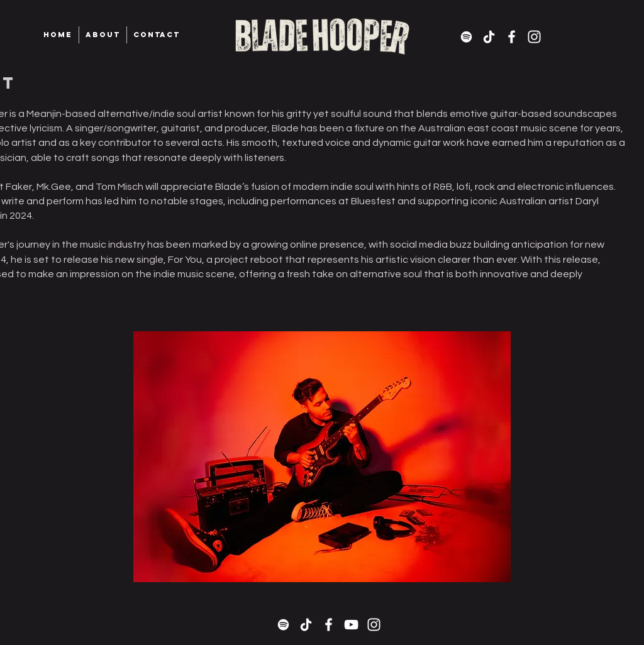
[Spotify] (466, 37)
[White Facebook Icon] (512, 37)
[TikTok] (489, 37)
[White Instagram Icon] (534, 37)
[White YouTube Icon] (351, 625)
